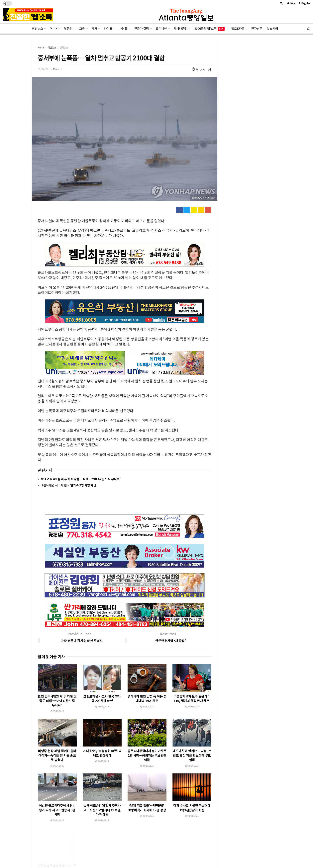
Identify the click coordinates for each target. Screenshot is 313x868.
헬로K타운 (238, 28)
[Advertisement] (156, 854)
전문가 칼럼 (142, 28)
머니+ (54, 28)
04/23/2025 (102, 742)
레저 (94, 28)
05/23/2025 (102, 688)
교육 (82, 28)
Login (292, 3)
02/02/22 (43, 69)
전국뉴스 (64, 47)
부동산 (68, 28)
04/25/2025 (192, 688)
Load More (125, 817)
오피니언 (161, 28)
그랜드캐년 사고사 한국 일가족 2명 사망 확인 (68, 485)
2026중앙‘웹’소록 (209, 29)
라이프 (108, 28)
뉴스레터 (272, 28)
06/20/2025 (57, 692)
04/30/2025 (147, 688)
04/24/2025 (57, 747)
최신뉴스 (38, 28)
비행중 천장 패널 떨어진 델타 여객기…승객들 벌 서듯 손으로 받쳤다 (57, 736)
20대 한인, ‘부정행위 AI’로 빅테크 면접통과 (102, 734)
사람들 (123, 28)
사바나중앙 (181, 28)
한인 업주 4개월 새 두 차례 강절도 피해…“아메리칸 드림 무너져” (81, 479)
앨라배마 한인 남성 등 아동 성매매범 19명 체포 (147, 680)
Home (41, 47)
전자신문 (257, 28)
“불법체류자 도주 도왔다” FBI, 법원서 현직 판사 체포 (192, 680)
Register (304, 3)
